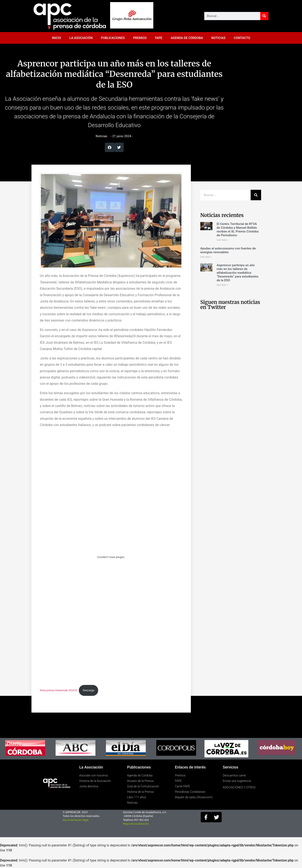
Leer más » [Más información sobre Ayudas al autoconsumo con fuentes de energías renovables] (206, 257)
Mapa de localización (136, 824)
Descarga (89, 690)
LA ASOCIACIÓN (81, 38)
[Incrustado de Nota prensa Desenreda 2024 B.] (111, 557)
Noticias (101, 136)
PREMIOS (140, 38)
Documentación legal (76, 820)
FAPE (159, 38)
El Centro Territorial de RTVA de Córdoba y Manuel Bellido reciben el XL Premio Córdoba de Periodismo (238, 230)
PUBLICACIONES (113, 38)
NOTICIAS (218, 38)
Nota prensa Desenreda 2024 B (58, 690)
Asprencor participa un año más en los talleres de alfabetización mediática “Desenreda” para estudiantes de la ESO (238, 273)
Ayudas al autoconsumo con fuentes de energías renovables (228, 250)
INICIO (57, 38)
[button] (110, 147)
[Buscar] (264, 16)
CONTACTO (242, 38)
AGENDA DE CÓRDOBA (187, 38)
